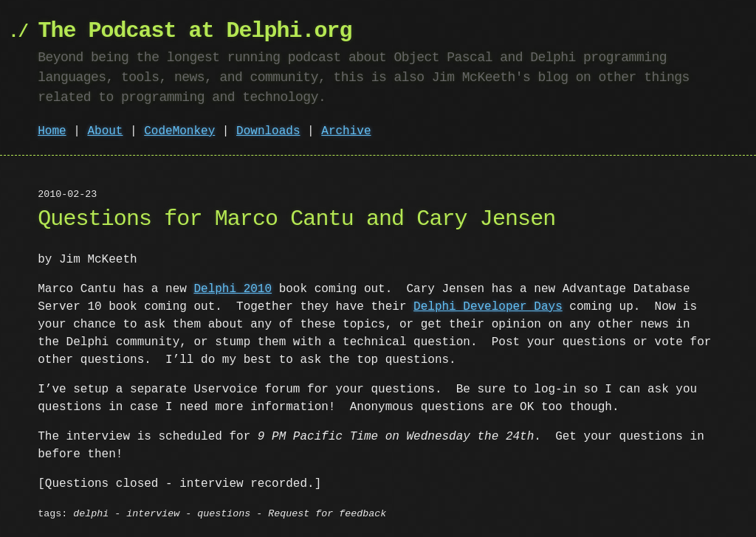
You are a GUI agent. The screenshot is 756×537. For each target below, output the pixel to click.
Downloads (268, 131)
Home (52, 131)
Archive (346, 131)
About (105, 131)
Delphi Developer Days (488, 307)
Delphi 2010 (233, 289)
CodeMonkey (179, 131)
